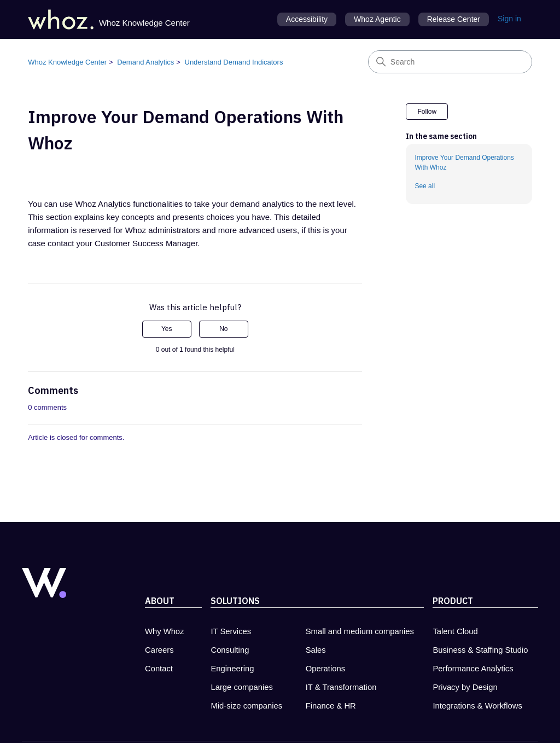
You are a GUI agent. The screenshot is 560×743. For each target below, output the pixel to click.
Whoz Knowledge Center (67, 62)
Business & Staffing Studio (480, 650)
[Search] (450, 62)
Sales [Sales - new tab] (316, 650)
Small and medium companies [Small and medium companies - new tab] (360, 631)
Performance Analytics (473, 669)
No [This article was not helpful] (223, 329)
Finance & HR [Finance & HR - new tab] (331, 706)
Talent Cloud (455, 631)
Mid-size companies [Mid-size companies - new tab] (246, 706)
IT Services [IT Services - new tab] (231, 631)
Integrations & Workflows (477, 706)
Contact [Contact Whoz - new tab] (159, 669)
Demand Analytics (145, 62)
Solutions (235, 601)
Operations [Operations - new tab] (325, 669)
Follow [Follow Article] (427, 112)
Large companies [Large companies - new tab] (242, 687)
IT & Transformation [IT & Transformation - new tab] (341, 687)
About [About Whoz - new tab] (160, 601)
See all (425, 186)
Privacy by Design (465, 687)
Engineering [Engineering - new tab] (232, 669)
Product (453, 601)
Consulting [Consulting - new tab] (230, 650)
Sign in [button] (509, 19)
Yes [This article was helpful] (167, 329)
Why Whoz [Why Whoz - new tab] (165, 631)
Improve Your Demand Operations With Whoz (464, 162)
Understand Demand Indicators (234, 62)
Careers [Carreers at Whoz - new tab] (159, 650)
